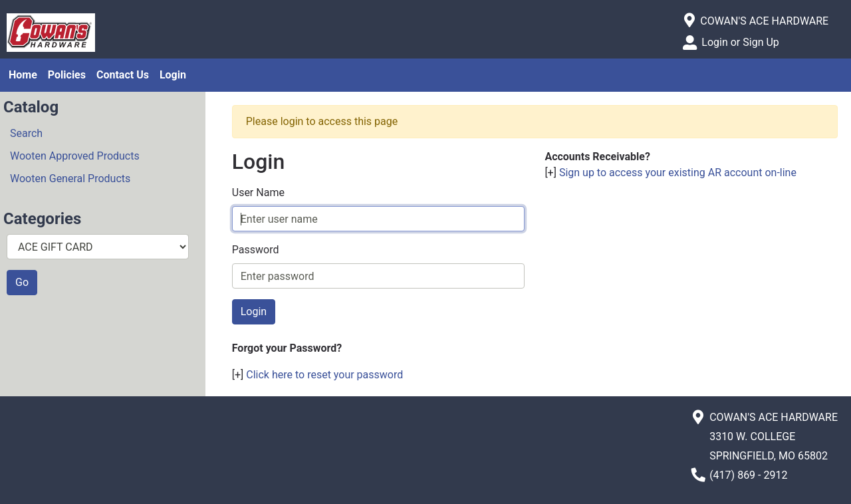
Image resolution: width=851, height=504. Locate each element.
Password (256, 250)
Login (173, 75)
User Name (258, 192)
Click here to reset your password (324, 375)
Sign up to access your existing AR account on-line (678, 173)
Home (23, 75)
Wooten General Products (70, 179)
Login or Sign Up (740, 42)
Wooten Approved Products (75, 156)
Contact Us (123, 75)
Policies (67, 75)
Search (26, 133)
